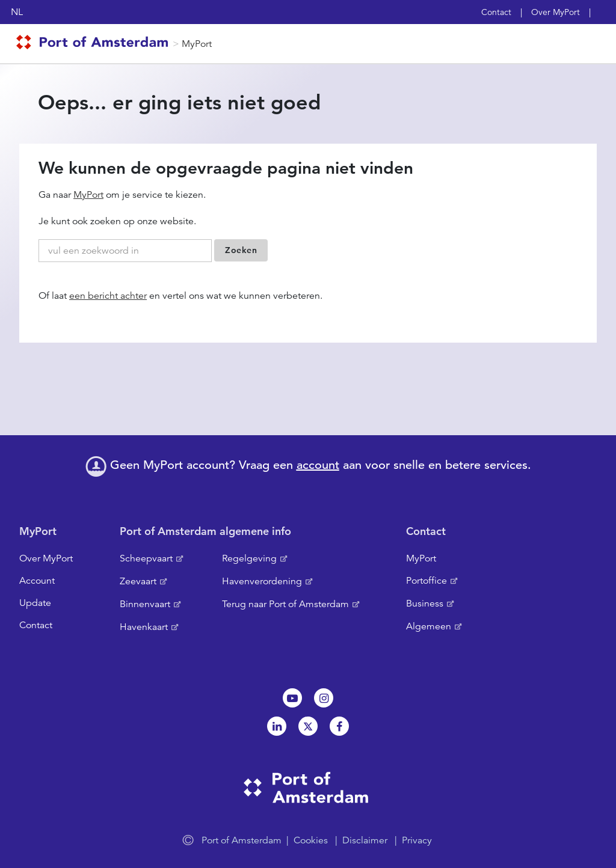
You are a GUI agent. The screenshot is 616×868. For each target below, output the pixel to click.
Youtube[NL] (292, 698)
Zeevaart (138, 581)
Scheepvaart (146, 558)
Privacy (417, 840)
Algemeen (429, 626)
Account (37, 581)
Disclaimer (365, 840)
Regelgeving (249, 558)
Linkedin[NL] (277, 726)
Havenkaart (144, 627)
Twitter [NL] (308, 726)
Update (35, 603)
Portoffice (427, 581)
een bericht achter (108, 296)
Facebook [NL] (339, 726)
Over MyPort (556, 12)
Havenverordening (262, 581)
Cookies (311, 840)
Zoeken (241, 250)
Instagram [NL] (324, 698)
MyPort (197, 44)
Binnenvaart (145, 604)
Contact (496, 12)
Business (425, 604)
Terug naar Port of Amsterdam (285, 604)
